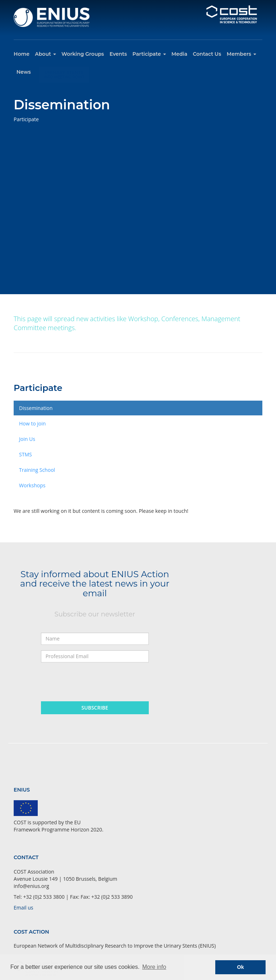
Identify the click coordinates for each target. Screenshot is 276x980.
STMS (26, 454)
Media (179, 54)
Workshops (32, 485)
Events (118, 54)
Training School (37, 470)
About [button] (45, 54)
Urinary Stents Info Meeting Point (64, 71)
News (24, 72)
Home (22, 54)
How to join (32, 423)
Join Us (27, 439)
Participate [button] (149, 54)
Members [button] (241, 54)
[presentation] (96, 682)
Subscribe (95, 708)
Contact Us (207, 54)
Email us (23, 908)
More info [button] (154, 967)
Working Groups (83, 54)
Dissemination (36, 408)
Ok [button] (241, 967)
